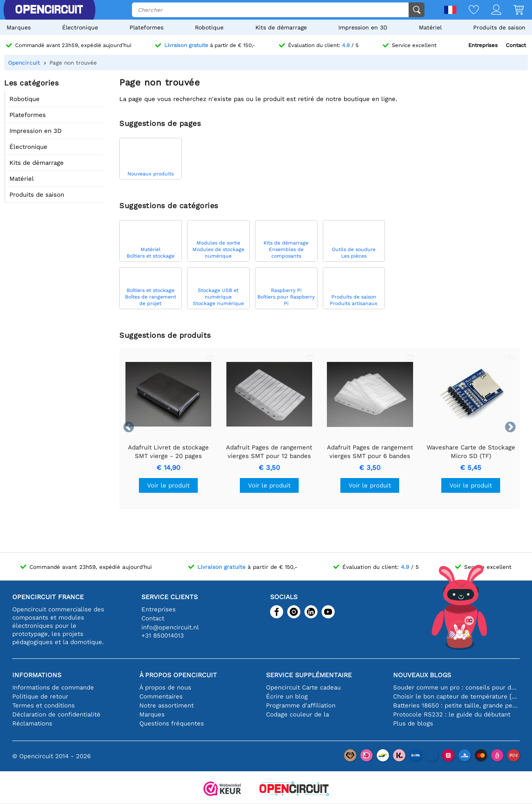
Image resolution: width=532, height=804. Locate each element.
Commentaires (161, 696)
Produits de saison (499, 27)
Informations (37, 675)
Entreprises (483, 45)
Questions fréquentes (172, 723)
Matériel (430, 27)
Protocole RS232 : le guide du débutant (452, 714)
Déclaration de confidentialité (56, 714)
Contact (516, 45)
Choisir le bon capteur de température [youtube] (457, 696)
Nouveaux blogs (422, 675)
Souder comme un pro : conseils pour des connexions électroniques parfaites (457, 687)
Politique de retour (40, 696)
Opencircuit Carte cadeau (303, 687)
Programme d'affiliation (301, 705)
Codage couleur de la (297, 714)
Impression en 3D (363, 27)
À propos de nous (165, 687)
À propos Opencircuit (178, 675)
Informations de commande (53, 687)
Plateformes (146, 27)
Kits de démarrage (281, 27)
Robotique (209, 27)
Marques (19, 27)
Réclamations (32, 723)
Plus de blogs (413, 723)
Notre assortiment (167, 705)
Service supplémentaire (309, 675)
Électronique (80, 27)
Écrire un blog (287, 696)
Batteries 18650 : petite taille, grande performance (457, 705)
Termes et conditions (44, 705)
